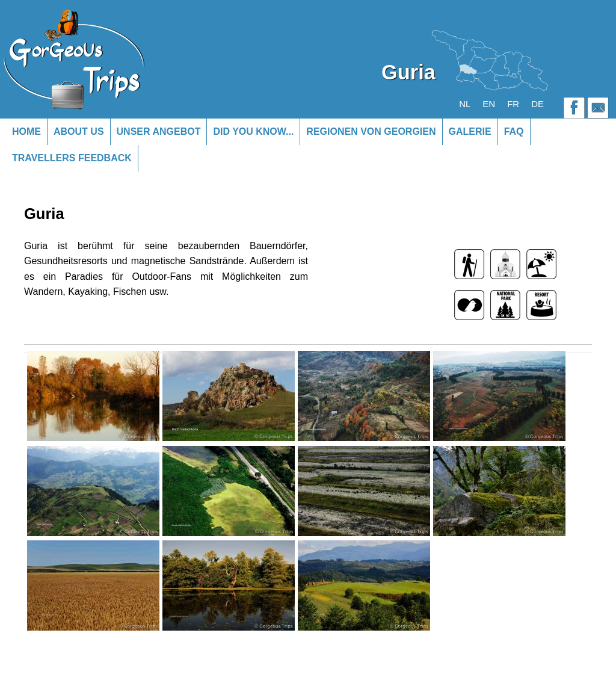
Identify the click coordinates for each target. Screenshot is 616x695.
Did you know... (253, 131)
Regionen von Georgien (371, 131)
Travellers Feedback (72, 158)
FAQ (514, 131)
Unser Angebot (159, 131)
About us (79, 131)
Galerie (470, 131)
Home (26, 131)
